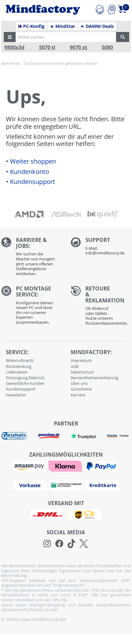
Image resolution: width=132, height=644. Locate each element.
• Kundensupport (30, 182)
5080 (107, 47)
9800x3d (14, 47)
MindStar (62, 26)
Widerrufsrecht (20, 360)
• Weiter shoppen (31, 161)
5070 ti (47, 47)
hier (54, 610)
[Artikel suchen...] (65, 37)
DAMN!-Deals (97, 26)
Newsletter (16, 395)
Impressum (81, 360)
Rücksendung (19, 366)
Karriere (78, 395)
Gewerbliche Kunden (25, 383)
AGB (75, 366)
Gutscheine (81, 389)
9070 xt (79, 47)
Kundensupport (21, 389)
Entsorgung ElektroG (25, 378)
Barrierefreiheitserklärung (94, 378)
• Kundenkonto (28, 172)
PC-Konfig (31, 26)
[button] (10, 37)
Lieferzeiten (17, 372)
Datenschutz (82, 372)
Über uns (79, 383)
